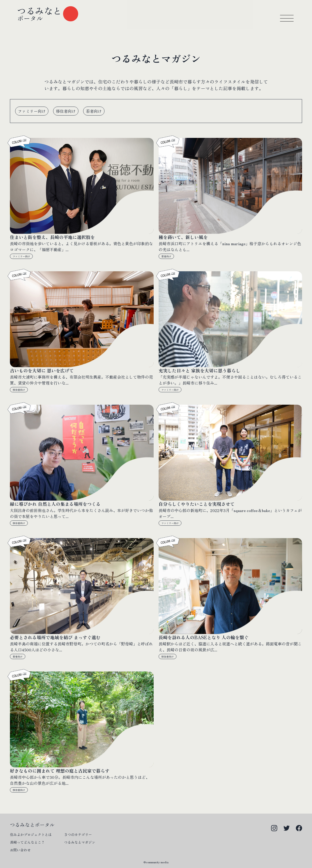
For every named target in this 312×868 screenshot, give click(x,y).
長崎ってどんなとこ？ (27, 842)
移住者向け (19, 390)
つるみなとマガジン (80, 842)
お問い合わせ (20, 850)
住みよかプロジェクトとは (31, 834)
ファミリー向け (21, 256)
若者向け (166, 256)
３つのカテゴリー (78, 834)
